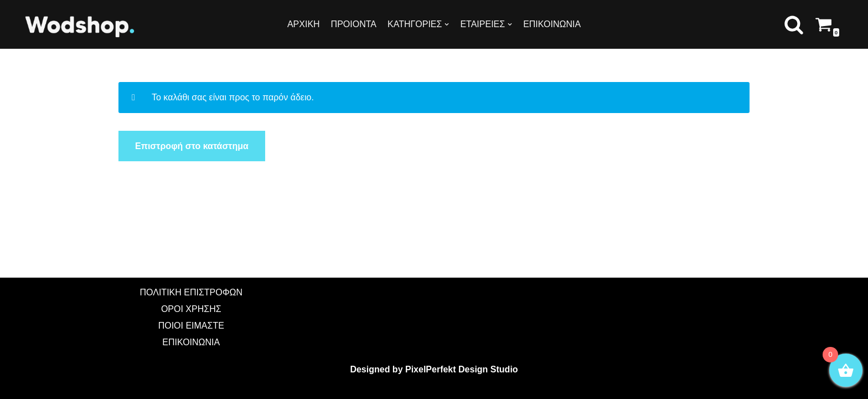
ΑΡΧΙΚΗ (304, 24)
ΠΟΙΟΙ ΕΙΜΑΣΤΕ (191, 326)
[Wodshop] (80, 26)
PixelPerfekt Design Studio (462, 369)
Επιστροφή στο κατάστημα (192, 146)
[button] (794, 24)
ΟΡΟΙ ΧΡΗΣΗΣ (191, 309)
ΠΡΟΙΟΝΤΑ (354, 24)
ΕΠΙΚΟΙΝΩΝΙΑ (552, 24)
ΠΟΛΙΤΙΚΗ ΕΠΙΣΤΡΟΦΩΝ (191, 292)
